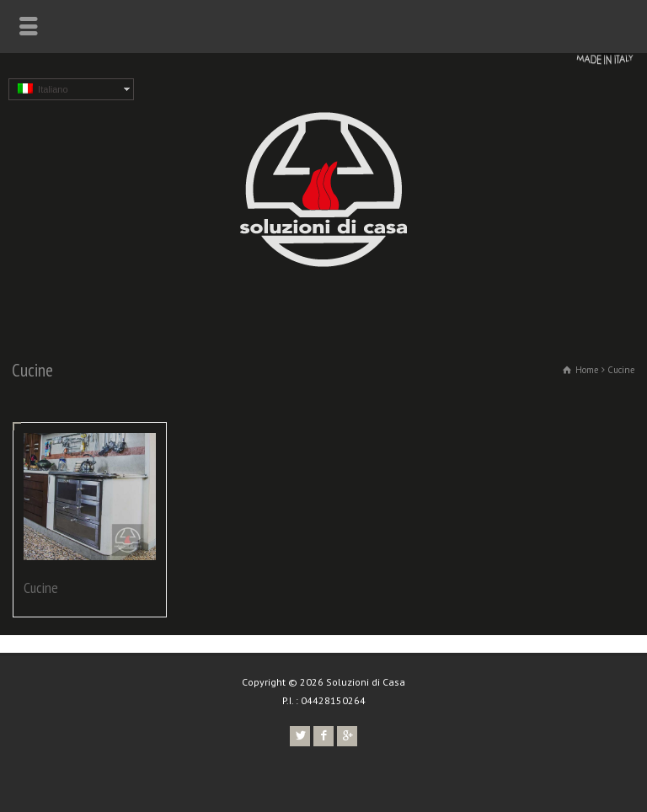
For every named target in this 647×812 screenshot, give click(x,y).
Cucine (41, 588)
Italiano (43, 89)
